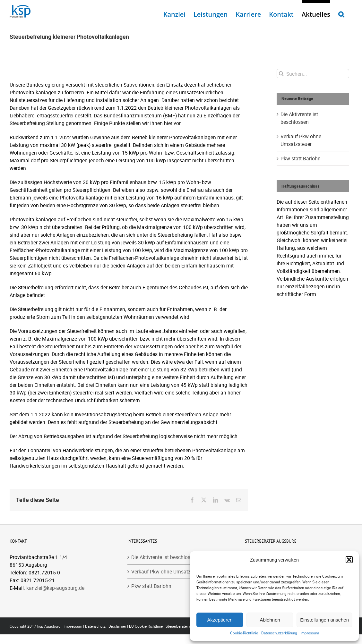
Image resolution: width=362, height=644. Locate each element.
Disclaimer (117, 626)
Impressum (310, 633)
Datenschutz (95, 626)
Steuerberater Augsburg (185, 626)
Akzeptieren (220, 620)
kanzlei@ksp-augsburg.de (55, 588)
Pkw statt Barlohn (301, 158)
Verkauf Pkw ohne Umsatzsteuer (168, 572)
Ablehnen (270, 620)
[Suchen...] (313, 74)
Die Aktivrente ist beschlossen (165, 557)
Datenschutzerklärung (279, 633)
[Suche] (281, 74)
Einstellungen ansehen (324, 620)
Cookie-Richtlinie (244, 633)
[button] (349, 560)
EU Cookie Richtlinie (146, 626)
